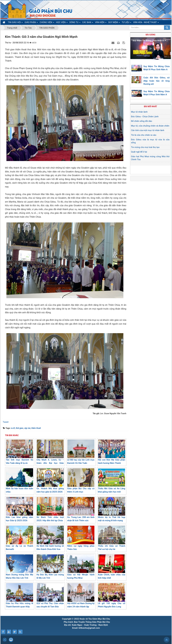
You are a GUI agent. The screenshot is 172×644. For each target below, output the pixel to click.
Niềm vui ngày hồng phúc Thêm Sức (81, 538)
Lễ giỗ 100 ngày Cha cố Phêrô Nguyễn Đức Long (111, 595)
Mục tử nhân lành (139, 112)
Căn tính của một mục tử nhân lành (148, 130)
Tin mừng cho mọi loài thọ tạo (145, 147)
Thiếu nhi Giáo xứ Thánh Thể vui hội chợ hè (111, 538)
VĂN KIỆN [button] (101, 23)
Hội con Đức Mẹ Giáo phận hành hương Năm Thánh (111, 452)
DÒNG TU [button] (75, 23)
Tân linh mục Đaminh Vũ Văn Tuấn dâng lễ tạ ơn (19, 452)
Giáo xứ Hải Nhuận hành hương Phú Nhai (81, 567)
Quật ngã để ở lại (139, 152)
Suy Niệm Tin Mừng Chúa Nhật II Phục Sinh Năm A (157, 93)
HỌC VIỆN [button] (62, 23)
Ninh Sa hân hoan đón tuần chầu (19, 481)
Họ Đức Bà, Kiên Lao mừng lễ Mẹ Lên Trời (50, 567)
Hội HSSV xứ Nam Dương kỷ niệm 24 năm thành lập (81, 595)
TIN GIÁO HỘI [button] (15, 23)
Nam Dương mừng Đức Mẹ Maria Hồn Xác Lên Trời (19, 567)
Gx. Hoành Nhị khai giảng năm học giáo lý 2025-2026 (50, 481)
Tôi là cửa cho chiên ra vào (144, 135)
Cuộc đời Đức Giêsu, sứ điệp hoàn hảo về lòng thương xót (157, 81)
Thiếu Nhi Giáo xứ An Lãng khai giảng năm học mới (111, 481)
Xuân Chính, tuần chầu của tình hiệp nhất (111, 567)
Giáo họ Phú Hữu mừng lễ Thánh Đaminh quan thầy (19, 595)
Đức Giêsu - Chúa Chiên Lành (145, 117)
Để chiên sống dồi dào (142, 121)
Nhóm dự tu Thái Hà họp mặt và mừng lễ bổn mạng (111, 509)
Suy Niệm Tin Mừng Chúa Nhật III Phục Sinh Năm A (157, 68)
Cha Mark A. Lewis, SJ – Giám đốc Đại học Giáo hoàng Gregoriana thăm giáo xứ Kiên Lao (50, 455)
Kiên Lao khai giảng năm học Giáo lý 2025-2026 (19, 509)
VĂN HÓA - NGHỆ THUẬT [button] (146, 23)
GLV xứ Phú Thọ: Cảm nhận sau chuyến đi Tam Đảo (50, 595)
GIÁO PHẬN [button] (31, 23)
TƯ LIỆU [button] (126, 23)
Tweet (6, 422)
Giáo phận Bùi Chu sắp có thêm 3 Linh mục (81, 481)
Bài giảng (150, 35)
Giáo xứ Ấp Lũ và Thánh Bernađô (19, 538)
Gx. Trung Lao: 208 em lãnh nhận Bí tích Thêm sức (81, 509)
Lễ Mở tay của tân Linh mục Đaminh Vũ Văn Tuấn (81, 452)
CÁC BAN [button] (88, 23)
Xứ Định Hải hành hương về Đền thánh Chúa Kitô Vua (50, 538)
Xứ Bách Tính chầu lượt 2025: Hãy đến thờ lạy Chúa (50, 509)
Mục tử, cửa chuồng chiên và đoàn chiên (150, 126)
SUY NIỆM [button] (114, 23)
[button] (151, 48)
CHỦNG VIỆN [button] (47, 23)
